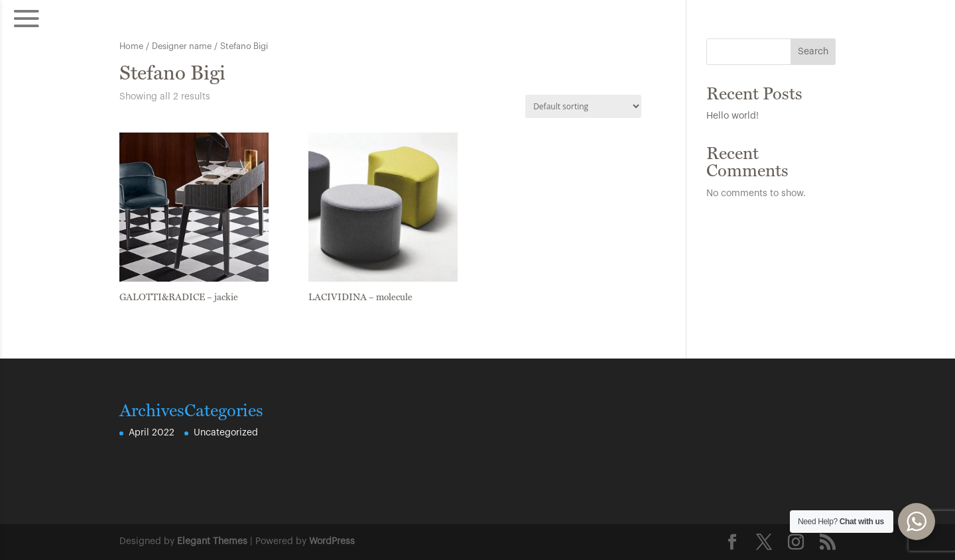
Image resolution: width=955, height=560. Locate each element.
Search (813, 52)
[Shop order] (583, 106)
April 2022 (152, 433)
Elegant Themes (212, 541)
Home (131, 46)
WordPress (332, 541)
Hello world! (732, 116)
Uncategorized (226, 433)
